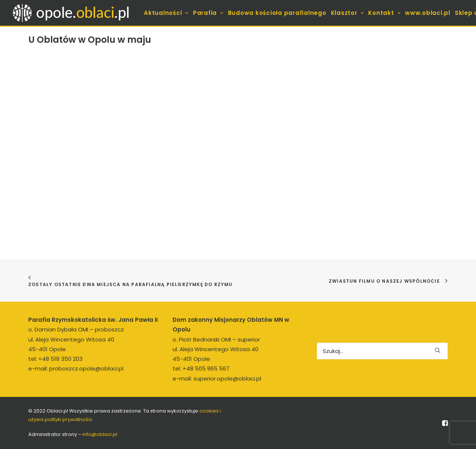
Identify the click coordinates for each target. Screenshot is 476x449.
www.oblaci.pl (428, 13)
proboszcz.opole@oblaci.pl (86, 368)
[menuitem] (166, 13)
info (100, 434)
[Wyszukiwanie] (382, 351)
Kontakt (384, 13)
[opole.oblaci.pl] (75, 13)
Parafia (208, 13)
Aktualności (166, 13)
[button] (438, 350)
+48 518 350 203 (60, 359)
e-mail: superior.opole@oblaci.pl (217, 379)
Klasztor (348, 13)
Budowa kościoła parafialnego (277, 13)
